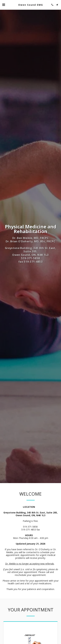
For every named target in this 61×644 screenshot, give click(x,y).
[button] (4, 5)
